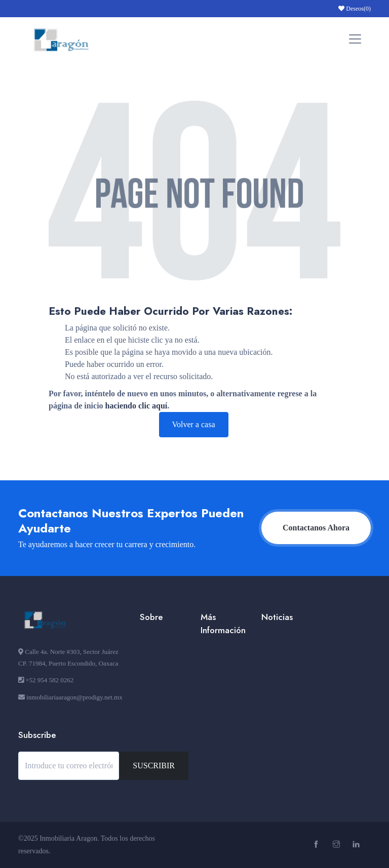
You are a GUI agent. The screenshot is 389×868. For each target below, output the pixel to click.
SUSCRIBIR (154, 766)
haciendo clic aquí (137, 406)
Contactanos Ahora (316, 528)
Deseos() (355, 9)
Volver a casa (194, 424)
